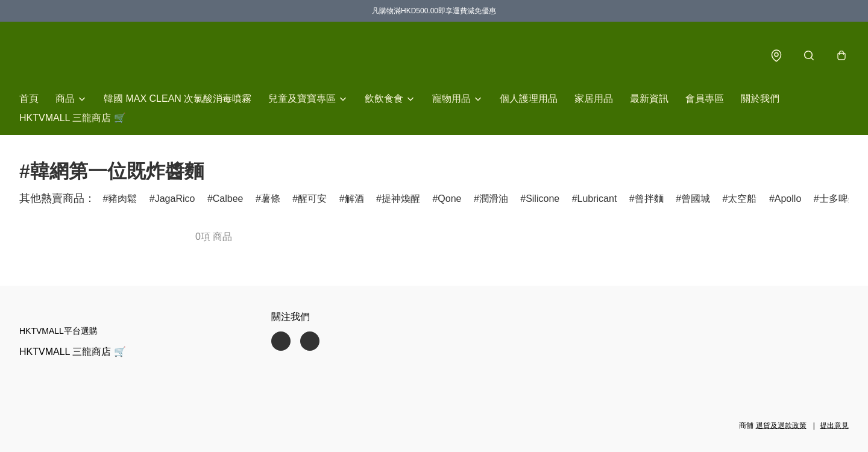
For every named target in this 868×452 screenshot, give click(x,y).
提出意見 (834, 425)
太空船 (742, 199)
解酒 (354, 199)
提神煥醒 (401, 199)
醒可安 (312, 199)
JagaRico (175, 199)
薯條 (271, 199)
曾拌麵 (649, 199)
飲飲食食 (384, 99)
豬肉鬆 (122, 199)
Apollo (788, 199)
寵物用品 (451, 99)
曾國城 (696, 199)
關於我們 (760, 99)
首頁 (29, 99)
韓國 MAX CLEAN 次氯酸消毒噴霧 (178, 99)
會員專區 (705, 99)
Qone (449, 199)
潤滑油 (494, 199)
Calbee (228, 199)
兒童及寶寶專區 (302, 99)
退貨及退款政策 (781, 425)
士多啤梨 (838, 199)
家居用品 (594, 99)
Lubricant (597, 199)
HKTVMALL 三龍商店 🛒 (73, 118)
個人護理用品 (529, 99)
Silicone (542, 199)
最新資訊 (649, 99)
